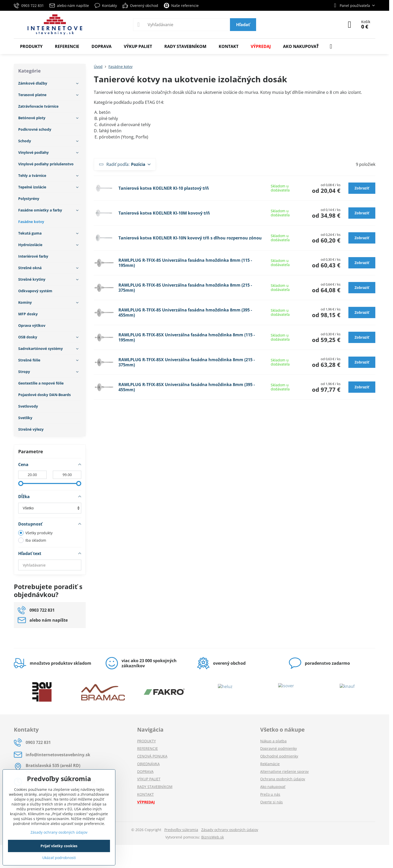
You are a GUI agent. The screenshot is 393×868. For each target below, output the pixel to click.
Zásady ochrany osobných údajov (230, 830)
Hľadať (243, 25)
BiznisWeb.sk (213, 837)
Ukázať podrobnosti (59, 858)
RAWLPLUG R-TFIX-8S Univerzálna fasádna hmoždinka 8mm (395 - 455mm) (185, 312)
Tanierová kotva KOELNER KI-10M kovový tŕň (164, 213)
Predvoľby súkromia (181, 830)
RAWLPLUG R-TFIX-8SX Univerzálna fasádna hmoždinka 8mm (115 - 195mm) (187, 337)
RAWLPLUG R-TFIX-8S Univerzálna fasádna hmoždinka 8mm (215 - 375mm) (185, 288)
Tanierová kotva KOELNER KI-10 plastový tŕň (164, 188)
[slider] (21, 483)
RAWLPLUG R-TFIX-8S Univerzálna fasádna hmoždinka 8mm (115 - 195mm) (185, 263)
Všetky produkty (35, 533)
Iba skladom (32, 540)
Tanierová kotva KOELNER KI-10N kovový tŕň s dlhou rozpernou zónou (190, 238)
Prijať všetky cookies (59, 846)
